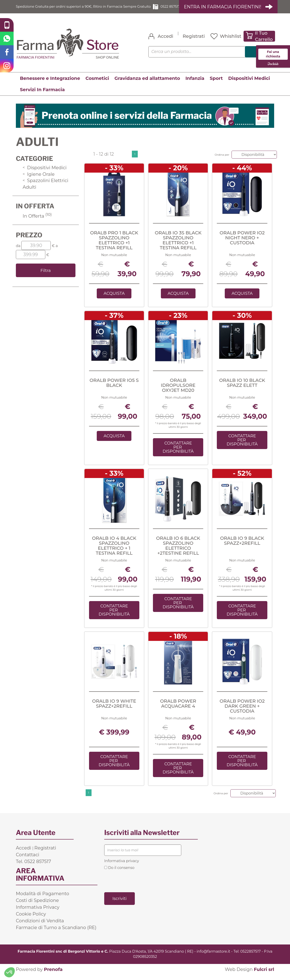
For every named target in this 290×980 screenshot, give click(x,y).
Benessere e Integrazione (50, 83)
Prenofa (53, 975)
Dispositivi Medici (249, 83)
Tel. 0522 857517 (33, 867)
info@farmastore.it (213, 957)
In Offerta (37, 221)
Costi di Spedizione (37, 906)
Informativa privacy (122, 866)
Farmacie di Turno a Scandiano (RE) (56, 933)
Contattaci (28, 860)
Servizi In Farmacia (42, 95)
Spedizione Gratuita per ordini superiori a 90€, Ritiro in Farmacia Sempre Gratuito (82, 9)
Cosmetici (97, 83)
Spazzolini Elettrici (45, 186)
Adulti (29, 192)
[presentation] (139, 886)
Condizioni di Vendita (40, 926)
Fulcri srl (264, 975)
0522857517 (250, 957)
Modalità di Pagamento (42, 899)
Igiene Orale (39, 179)
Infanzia (195, 83)
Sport (216, 83)
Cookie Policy (31, 919)
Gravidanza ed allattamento (147, 83)
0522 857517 (172, 9)
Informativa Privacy (38, 912)
